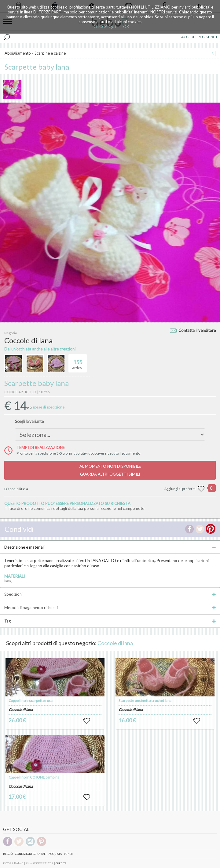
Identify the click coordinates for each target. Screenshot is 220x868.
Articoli (78, 362)
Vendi (68, 854)
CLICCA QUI (105, 27)
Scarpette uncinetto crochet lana (145, 701)
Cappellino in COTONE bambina (34, 777)
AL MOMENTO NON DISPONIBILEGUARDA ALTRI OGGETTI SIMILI (110, 470)
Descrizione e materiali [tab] (110, 547)
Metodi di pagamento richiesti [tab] (110, 608)
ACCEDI (188, 37)
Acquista (55, 854)
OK (126, 27)
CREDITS (61, 863)
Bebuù (8, 854)
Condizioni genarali (31, 854)
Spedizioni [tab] (110, 594)
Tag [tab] (110, 621)
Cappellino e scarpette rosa (31, 701)
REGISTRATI (207, 37)
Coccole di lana (115, 643)
